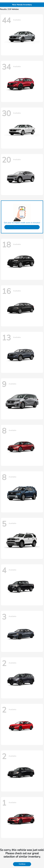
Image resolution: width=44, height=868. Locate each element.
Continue (22, 864)
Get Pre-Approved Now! (22, 227)
